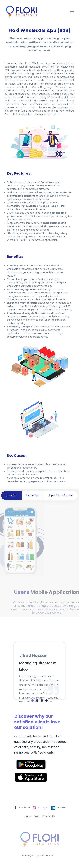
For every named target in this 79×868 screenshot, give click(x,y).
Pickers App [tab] (33, 495)
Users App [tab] (11, 495)
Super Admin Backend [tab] (61, 495)
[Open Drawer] (72, 12)
